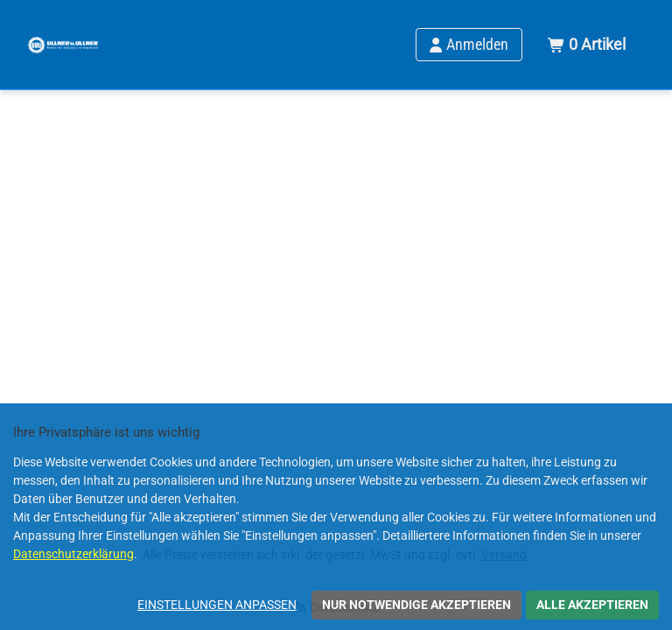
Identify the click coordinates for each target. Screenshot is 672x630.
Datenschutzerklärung (73, 554)
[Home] (63, 45)
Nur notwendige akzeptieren (416, 605)
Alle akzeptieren (592, 605)
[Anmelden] (469, 45)
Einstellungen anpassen (217, 605)
